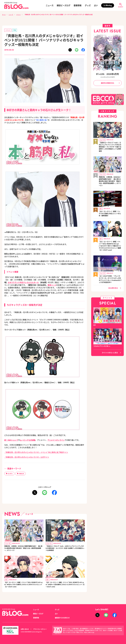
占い (96, 5)
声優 (15, 30)
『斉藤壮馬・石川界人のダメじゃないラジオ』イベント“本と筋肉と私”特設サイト (36, 452)
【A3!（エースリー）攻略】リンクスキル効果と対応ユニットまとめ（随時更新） (110, 212)
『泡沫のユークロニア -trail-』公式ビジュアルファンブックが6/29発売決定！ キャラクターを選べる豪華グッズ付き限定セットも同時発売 (65, 549)
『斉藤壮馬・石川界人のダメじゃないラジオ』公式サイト (27, 457)
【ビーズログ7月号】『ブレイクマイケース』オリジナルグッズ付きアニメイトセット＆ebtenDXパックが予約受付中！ (110, 277)
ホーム (4, 15)
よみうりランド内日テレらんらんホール (23, 282)
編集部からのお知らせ (62, 618)
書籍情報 (78, 5)
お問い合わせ (25, 629)
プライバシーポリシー (40, 629)
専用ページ (52, 285)
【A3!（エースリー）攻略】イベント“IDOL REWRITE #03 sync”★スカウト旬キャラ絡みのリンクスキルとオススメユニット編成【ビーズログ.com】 (110, 244)
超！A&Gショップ (11, 440)
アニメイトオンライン (56, 440)
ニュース (50, 5)
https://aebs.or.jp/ (89, 632)
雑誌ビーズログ (64, 5)
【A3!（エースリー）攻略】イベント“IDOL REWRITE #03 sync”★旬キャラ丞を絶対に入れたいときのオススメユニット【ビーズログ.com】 (65, 587)
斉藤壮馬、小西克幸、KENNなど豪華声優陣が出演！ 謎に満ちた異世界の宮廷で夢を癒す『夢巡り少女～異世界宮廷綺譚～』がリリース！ (23, 549)
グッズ (88, 5)
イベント (20, 15)
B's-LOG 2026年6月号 (108, 74)
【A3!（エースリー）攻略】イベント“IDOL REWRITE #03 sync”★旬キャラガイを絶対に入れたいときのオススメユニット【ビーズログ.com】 (24, 587)
